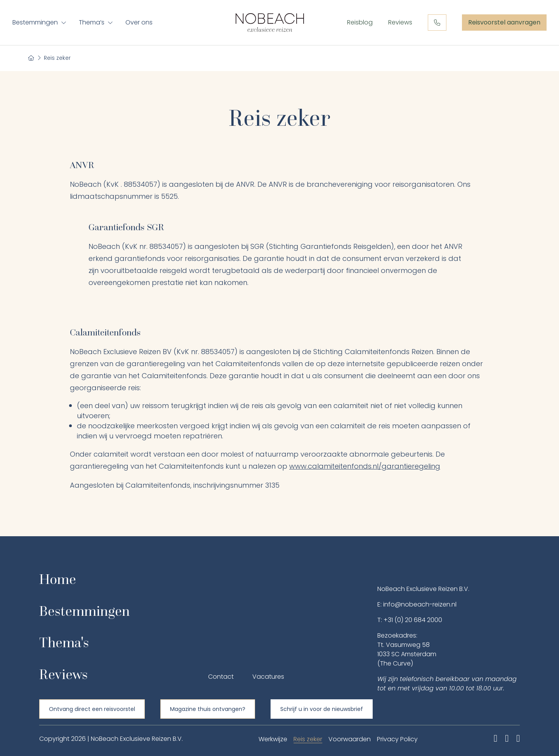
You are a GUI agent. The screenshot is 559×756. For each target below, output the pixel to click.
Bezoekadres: (397, 635)
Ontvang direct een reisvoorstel (92, 709)
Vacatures (268, 677)
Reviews (400, 22)
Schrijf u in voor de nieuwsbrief (322, 709)
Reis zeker (308, 739)
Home (58, 579)
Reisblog (360, 22)
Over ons (139, 22)
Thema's (64, 642)
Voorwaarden (350, 739)
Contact (221, 677)
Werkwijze (273, 739)
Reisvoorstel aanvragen (504, 23)
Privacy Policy (397, 739)
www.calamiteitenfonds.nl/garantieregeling (365, 466)
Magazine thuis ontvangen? (208, 709)
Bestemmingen (35, 22)
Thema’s (92, 22)
